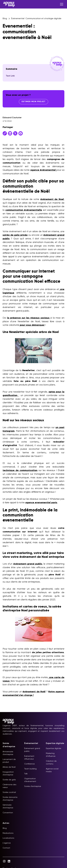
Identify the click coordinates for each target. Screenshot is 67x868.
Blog (5, 828)
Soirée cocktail (9, 792)
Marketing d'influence (51, 755)
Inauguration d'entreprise (8, 773)
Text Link (10, 76)
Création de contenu (51, 762)
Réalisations (8, 833)
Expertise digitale (54, 748)
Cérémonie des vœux (9, 786)
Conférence (29, 764)
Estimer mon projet (33, 102)
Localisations (8, 838)
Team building (30, 769)
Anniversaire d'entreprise (8, 753)
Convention (8, 813)
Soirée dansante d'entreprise (10, 799)
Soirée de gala (9, 780)
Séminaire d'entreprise (8, 806)
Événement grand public (32, 750)
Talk (26, 774)
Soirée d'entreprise (33, 786)
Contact (6, 848)
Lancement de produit (9, 761)
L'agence (7, 843)
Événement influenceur (29, 758)
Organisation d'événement (30, 780)
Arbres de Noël (9, 767)
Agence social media (52, 770)
